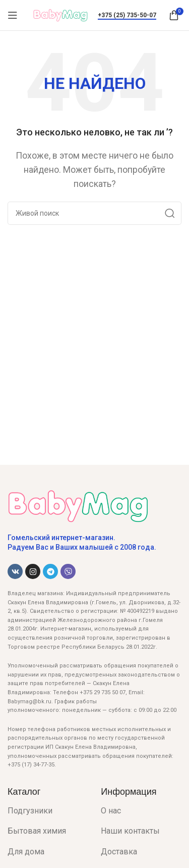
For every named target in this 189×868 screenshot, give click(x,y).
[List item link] (47, 811)
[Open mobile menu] (13, 15)
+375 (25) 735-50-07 (127, 15)
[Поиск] (94, 213)
